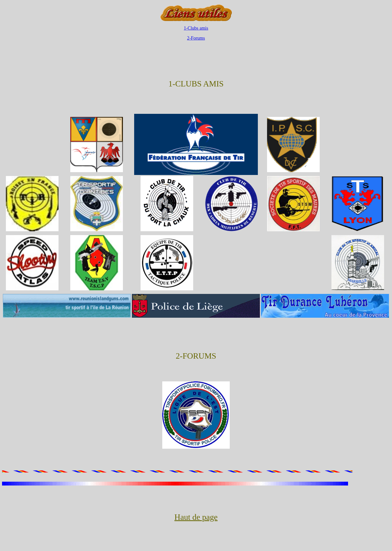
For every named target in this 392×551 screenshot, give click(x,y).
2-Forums (196, 38)
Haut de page (196, 517)
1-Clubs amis (196, 28)
